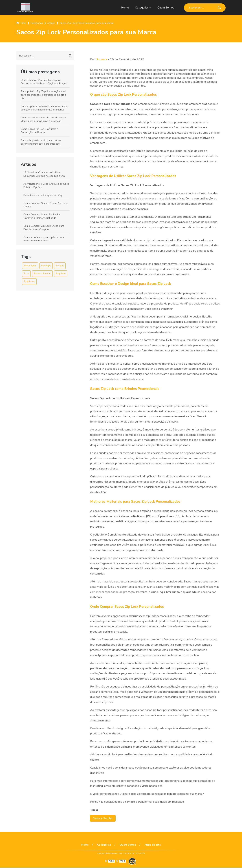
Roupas (60, 266)
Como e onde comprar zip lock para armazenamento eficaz (44, 239)
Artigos (28, 164)
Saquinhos (29, 282)
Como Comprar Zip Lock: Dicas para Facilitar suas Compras (44, 228)
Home (124, 8)
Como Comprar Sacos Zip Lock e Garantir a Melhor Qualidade (42, 216)
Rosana (102, 59)
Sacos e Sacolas (42, 274)
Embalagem (30, 266)
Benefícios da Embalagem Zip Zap (43, 195)
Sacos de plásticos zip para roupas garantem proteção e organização (41, 142)
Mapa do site (151, 845)
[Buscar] (219, 8)
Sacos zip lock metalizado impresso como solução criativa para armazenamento (45, 108)
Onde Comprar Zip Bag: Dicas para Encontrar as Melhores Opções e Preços (44, 82)
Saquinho (61, 274)
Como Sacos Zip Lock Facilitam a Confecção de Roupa (39, 131)
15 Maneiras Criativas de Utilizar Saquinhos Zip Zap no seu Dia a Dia (44, 174)
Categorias (141, 8)
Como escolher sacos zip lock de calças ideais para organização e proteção (44, 119)
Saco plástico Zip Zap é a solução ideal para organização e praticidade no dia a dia (44, 95)
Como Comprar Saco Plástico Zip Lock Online (45, 205)
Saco (26, 274)
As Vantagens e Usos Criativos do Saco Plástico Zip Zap (46, 186)
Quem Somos (165, 8)
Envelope (46, 266)
